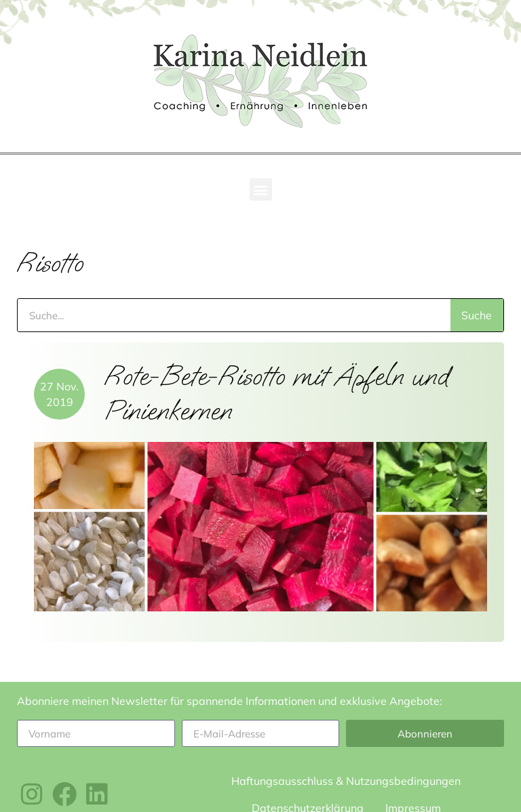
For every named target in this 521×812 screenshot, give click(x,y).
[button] (261, 189)
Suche (477, 315)
